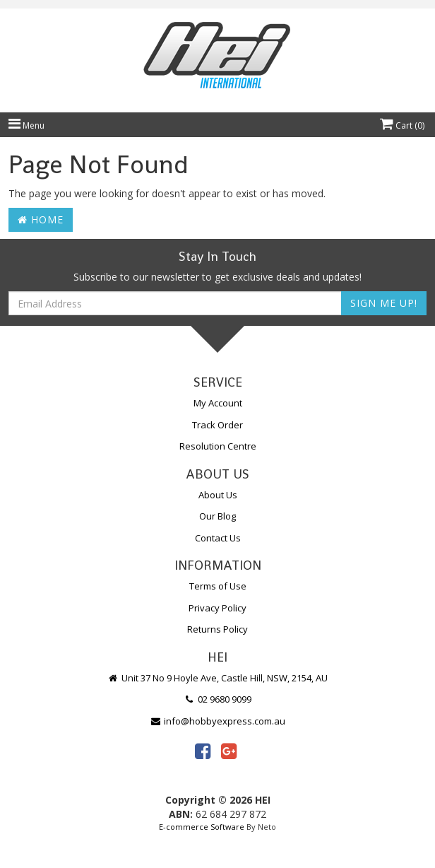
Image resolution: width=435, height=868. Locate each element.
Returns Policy (218, 629)
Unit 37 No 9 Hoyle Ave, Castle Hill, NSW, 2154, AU (218, 678)
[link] (203, 751)
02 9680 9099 (218, 699)
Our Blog (218, 516)
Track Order (218, 425)
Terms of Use (218, 586)
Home (41, 219)
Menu (26, 125)
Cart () (402, 125)
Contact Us (218, 538)
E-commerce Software (202, 827)
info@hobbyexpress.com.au (218, 721)
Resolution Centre (218, 446)
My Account (218, 403)
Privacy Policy (218, 608)
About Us (218, 495)
